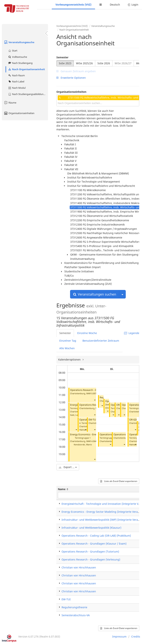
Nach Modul (17, 88)
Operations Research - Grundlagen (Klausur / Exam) (94, 544)
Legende (132, 333)
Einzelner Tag (68, 341)
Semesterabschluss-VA (76, 615)
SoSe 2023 (65, 63)
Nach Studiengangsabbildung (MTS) (28, 94)
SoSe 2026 (104, 63)
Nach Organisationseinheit (26, 69)
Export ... (68, 467)
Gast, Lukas (76, 415)
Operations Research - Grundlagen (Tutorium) (95, 390)
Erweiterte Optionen (71, 78)
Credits (136, 637)
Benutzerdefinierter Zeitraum (101, 341)
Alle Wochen (67, 348)
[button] (95, 400)
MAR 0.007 (91, 393)
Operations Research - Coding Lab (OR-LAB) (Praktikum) (96, 536)
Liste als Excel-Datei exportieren (119, 481)
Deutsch (115, 5)
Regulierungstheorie (74, 607)
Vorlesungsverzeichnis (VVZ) (73, 5)
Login (133, 5)
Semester (62, 57)
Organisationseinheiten (19, 113)
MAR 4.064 (91, 441)
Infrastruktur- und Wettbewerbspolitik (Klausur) (91, 528)
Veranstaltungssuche (19, 42)
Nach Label (16, 81)
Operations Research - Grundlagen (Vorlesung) (91, 559)
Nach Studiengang (20, 63)
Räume (10, 103)
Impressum (119, 637)
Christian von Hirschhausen (79, 567)
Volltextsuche (17, 57)
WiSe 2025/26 (84, 63)
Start (13, 51)
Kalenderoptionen (70, 359)
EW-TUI (93, 420)
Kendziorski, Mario (83, 444)
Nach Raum (16, 75)
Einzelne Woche (87, 333)
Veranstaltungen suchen (95, 294)
